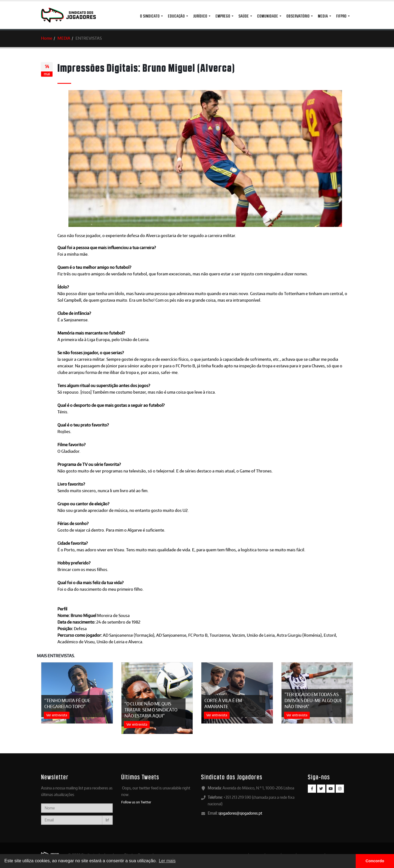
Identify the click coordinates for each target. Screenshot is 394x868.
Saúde (244, 16)
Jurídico (200, 16)
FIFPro (341, 16)
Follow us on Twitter (136, 802)
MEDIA (323, 16)
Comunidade (268, 16)
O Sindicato (150, 16)
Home (47, 38)
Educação (176, 16)
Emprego (223, 16)
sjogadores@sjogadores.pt (240, 813)
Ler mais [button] (167, 861)
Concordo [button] (375, 861)
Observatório (298, 16)
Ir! (107, 820)
